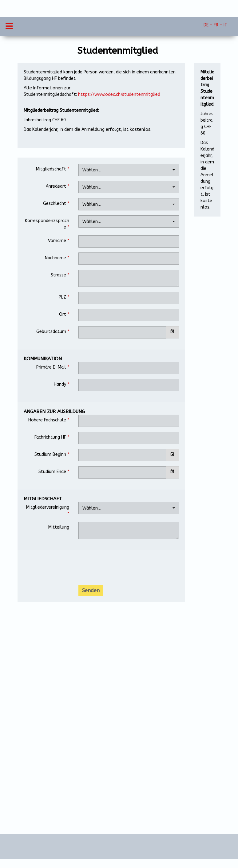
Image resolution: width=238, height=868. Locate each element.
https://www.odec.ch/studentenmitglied (119, 94)
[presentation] (125, 568)
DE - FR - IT (215, 25)
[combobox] (129, 170)
